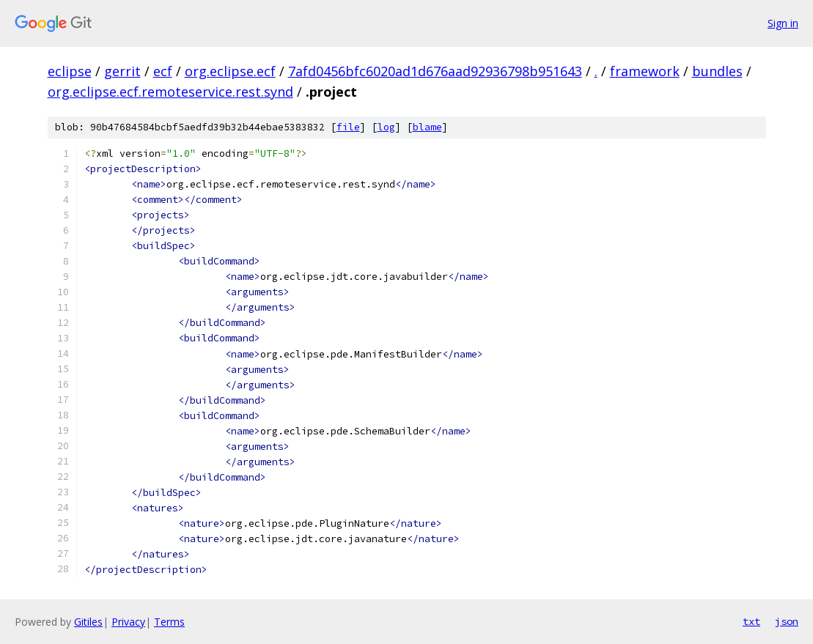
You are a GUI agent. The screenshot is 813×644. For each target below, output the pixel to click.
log (386, 127)
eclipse (70, 71)
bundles (717, 71)
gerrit (122, 71)
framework (645, 71)
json (787, 621)
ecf (163, 71)
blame (427, 127)
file (348, 127)
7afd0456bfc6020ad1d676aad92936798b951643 (435, 71)
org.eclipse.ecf (230, 71)
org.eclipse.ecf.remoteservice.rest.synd (170, 92)
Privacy (128, 622)
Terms (169, 622)
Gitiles (88, 622)
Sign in (783, 23)
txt (751, 621)
